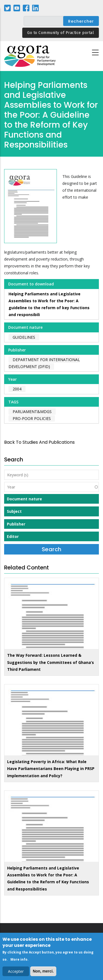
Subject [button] (14, 511)
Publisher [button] (16, 524)
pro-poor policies (32, 418)
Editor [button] (13, 536)
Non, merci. (43, 973)
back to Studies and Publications (39, 442)
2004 (17, 389)
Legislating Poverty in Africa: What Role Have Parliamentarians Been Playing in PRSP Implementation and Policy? (51, 769)
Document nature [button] (24, 499)
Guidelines (24, 337)
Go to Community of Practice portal (61, 33)
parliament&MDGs (32, 412)
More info (19, 961)
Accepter (16, 973)
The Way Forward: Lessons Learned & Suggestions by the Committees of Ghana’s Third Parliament (51, 662)
